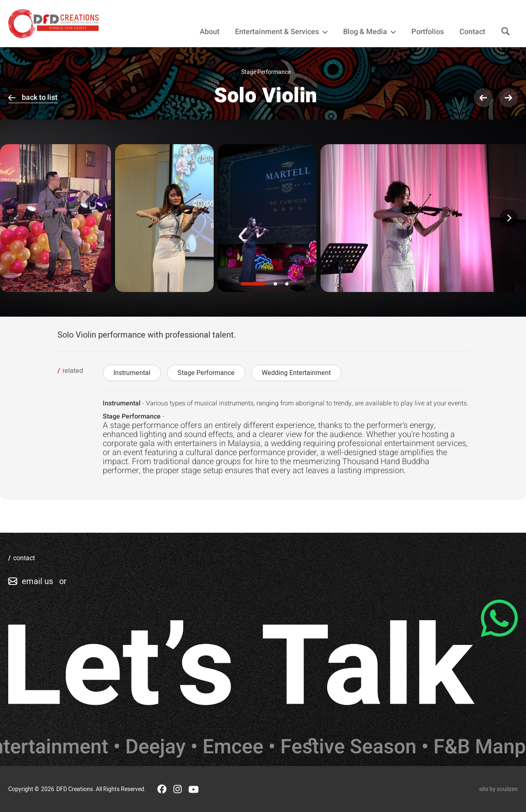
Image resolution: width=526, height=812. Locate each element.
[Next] (509, 218)
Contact (472, 32)
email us (37, 581)
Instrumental (132, 373)
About (210, 32)
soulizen (507, 789)
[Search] (505, 32)
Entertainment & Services (281, 32)
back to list (40, 98)
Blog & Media (369, 32)
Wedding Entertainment (296, 373)
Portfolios (428, 32)
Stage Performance (206, 373)
